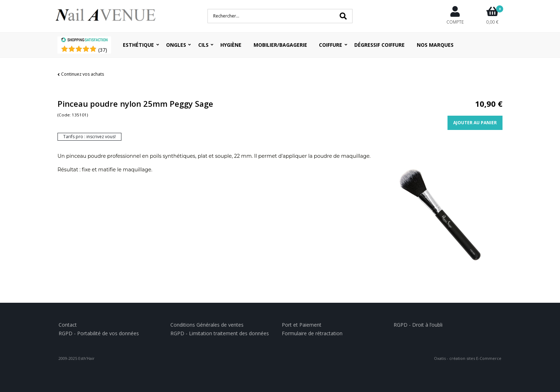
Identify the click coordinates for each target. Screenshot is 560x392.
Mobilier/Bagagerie (280, 45)
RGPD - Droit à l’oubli (418, 325)
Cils (203, 45)
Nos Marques (435, 45)
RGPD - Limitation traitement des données (220, 333)
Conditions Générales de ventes (207, 325)
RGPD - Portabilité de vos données (99, 333)
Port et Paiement (302, 325)
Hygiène (231, 45)
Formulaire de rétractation (312, 333)
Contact (68, 325)
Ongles (176, 45)
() (103, 50)
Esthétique (138, 45)
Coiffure (331, 45)
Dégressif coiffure (379, 45)
